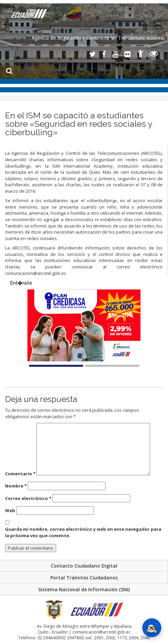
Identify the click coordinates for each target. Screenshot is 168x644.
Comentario (20, 474)
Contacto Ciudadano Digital (84, 566)
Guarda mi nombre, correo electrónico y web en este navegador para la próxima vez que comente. (83, 532)
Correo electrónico (28, 498)
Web (10, 510)
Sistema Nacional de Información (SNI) (84, 589)
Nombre (16, 486)
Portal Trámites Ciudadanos (84, 578)
